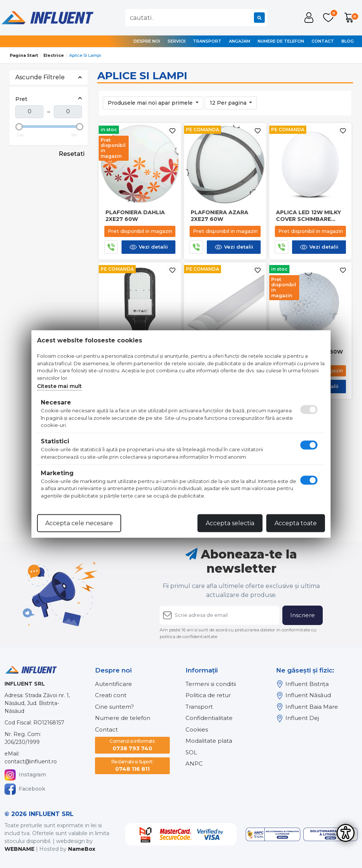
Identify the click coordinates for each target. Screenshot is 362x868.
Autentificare (113, 684)
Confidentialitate (209, 718)
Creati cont (111, 695)
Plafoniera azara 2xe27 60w (220, 216)
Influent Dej (297, 718)
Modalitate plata (209, 741)
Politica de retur (208, 695)
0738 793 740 (132, 745)
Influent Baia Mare (307, 707)
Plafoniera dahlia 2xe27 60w (135, 216)
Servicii (177, 41)
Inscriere (303, 615)
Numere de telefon (281, 41)
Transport (207, 41)
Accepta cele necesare (79, 523)
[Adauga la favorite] (172, 131)
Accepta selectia (230, 523)
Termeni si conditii (211, 684)
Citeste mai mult (59, 386)
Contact (323, 41)
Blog (348, 41)
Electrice (54, 55)
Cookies (197, 730)
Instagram (25, 775)
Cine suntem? (114, 707)
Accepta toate (296, 523)
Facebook (25, 789)
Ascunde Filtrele (49, 77)
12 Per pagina (229, 103)
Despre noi (147, 41)
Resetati (72, 154)
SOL (191, 752)
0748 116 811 (133, 765)
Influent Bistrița (302, 684)
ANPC (194, 764)
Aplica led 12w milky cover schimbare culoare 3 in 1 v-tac (309, 216)
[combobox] (196, 18)
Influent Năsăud (303, 695)
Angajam (240, 41)
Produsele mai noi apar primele (151, 103)
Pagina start (24, 55)
